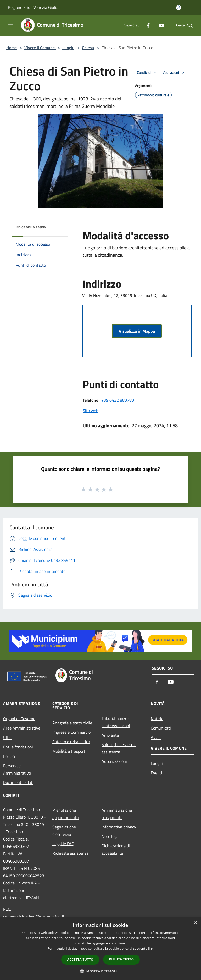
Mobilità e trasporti (69, 751)
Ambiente (110, 735)
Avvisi (156, 737)
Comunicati (161, 728)
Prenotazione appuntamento (65, 814)
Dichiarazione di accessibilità (116, 849)
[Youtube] (159, 25)
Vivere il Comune (40, 48)
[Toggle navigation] (10, 25)
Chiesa (88, 48)
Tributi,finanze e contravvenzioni (116, 722)
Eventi (157, 773)
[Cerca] (190, 25)
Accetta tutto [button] (80, 959)
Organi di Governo (19, 719)
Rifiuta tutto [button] (122, 959)
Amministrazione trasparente (117, 814)
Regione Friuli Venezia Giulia (33, 7)
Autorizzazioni (114, 761)
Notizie (157, 719)
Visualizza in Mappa (137, 331)
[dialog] (100, 949)
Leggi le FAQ (63, 844)
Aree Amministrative (22, 728)
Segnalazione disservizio (64, 831)
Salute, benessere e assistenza (119, 748)
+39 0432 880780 (118, 400)
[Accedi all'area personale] (179, 8)
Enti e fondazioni (18, 747)
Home (12, 48)
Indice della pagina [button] (31, 227)
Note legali (111, 836)
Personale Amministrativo (17, 769)
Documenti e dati (18, 782)
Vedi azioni (174, 73)
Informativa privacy (119, 827)
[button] (100, 971)
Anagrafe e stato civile (72, 723)
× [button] (195, 923)
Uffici (8, 737)
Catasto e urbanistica (71, 742)
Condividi (148, 73)
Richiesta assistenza (70, 853)
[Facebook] (146, 25)
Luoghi (68, 48)
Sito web (90, 411)
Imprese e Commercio (71, 732)
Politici (9, 756)
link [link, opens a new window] (151, 948)
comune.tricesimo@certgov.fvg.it (34, 916)
